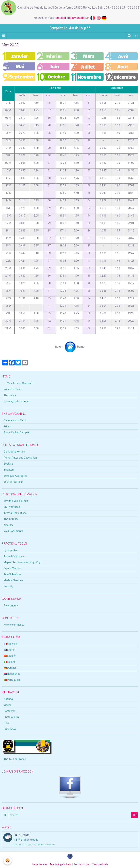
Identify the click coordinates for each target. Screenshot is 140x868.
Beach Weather (12, 568)
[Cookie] (8, 860)
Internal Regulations (15, 513)
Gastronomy (11, 606)
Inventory (9, 470)
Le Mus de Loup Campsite (18, 383)
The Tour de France (15, 759)
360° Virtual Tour (13, 482)
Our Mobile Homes (14, 452)
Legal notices (40, 864)
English (9, 650)
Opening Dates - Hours (16, 401)
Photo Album (11, 717)
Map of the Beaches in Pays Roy (22, 562)
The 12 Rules (11, 519)
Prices (7, 426)
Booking (8, 464)
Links (7, 723)
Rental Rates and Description (20, 458)
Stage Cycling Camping (17, 432)
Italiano (10, 662)
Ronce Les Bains (13, 389)
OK (135, 815)
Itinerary (8, 525)
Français (10, 644)
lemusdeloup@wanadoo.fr (73, 18)
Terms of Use (82, 864)
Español (10, 656)
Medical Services (13, 580)
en (137, 36)
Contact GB (10, 711)
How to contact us (14, 625)
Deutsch (10, 668)
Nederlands (12, 674)
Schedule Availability (15, 476)
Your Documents (13, 531)
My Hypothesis (12, 507)
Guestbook (10, 729)
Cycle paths (10, 550)
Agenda (8, 699)
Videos (8, 705)
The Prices (10, 395)
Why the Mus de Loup (16, 501)
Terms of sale (100, 864)
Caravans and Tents (15, 420)
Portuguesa (12, 680)
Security (8, 586)
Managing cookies (61, 864)
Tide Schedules (12, 574)
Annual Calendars (14, 556)
